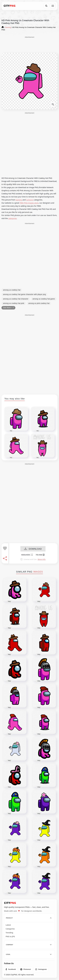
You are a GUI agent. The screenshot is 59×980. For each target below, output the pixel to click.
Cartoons (30, 200)
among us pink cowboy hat (39, 303)
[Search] (46, 6)
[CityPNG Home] (10, 6)
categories (12, 218)
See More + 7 (8, 308)
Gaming (19, 200)
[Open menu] (53, 6)
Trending (9, 933)
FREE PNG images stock (29, 203)
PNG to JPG (10, 937)
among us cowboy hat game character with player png (24, 294)
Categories (10, 929)
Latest (8, 925)
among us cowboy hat (12, 290)
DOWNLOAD (33, 549)
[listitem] (11, 969)
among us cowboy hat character (16, 299)
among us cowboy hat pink (14, 303)
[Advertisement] (29, 44)
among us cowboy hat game (44, 299)
